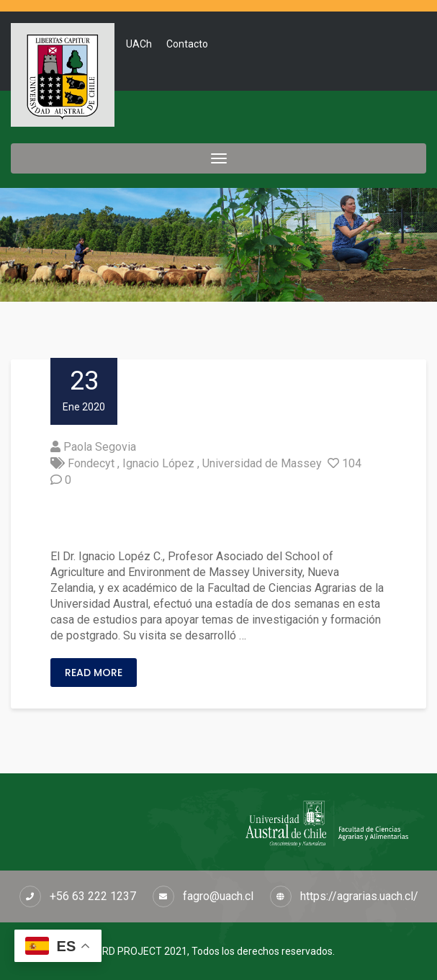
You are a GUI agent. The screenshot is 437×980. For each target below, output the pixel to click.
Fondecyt (91, 463)
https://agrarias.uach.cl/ (359, 896)
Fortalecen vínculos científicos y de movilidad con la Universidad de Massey (217, 519)
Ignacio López (158, 463)
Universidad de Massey (262, 463)
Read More (94, 673)
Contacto (187, 44)
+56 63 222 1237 (93, 896)
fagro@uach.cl (218, 896)
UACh (139, 44)
